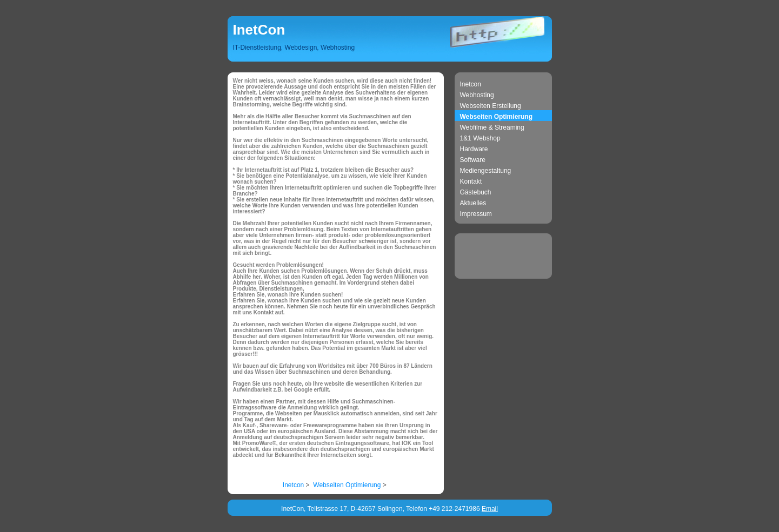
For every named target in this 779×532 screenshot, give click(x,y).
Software (473, 160)
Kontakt (471, 181)
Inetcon (471, 84)
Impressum (476, 214)
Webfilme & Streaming (492, 127)
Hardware (474, 149)
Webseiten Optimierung (496, 117)
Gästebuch (476, 192)
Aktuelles (473, 203)
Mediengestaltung (486, 171)
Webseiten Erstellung (491, 106)
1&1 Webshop (480, 138)
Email (490, 509)
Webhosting (477, 95)
